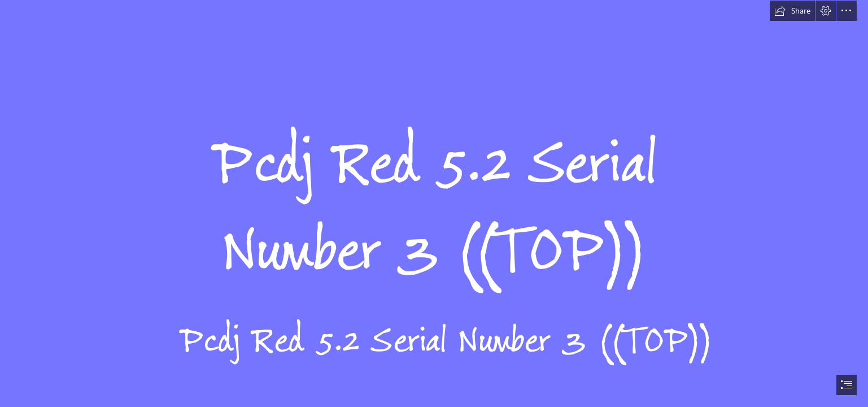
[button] (792, 11)
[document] (434, 203)
